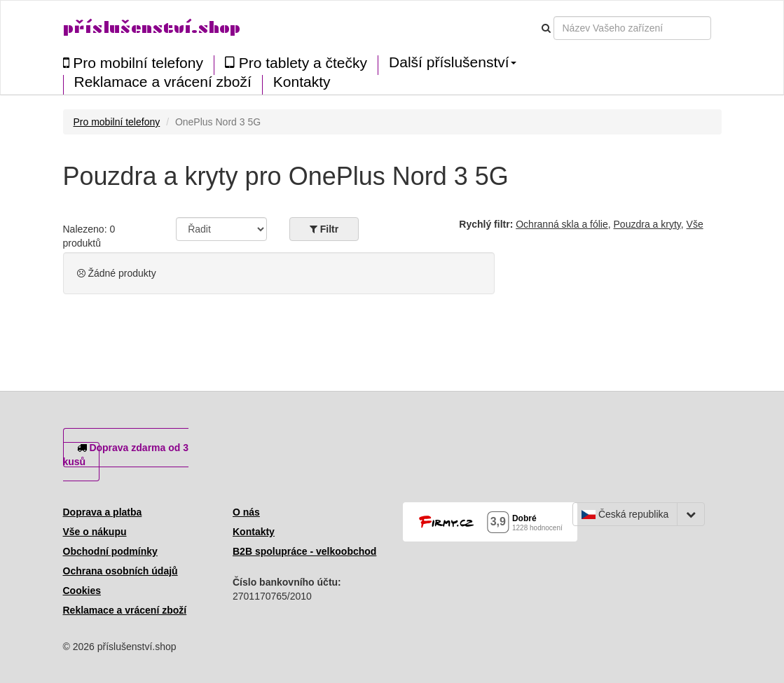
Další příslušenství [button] (453, 62)
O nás (246, 512)
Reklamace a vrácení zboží (163, 82)
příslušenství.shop (152, 28)
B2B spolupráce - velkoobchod (304, 551)
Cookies (82, 591)
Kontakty (302, 82)
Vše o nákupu (95, 532)
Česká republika (625, 514)
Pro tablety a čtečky (296, 63)
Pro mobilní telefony (133, 63)
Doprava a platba (103, 512)
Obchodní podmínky (110, 551)
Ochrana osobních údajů (121, 571)
